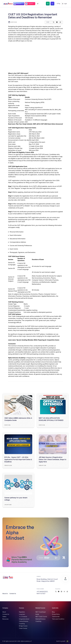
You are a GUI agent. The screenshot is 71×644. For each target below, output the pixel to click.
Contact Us (13, 594)
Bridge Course (23, 626)
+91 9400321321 (42, 592)
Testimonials (56, 617)
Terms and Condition (58, 619)
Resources (5, 619)
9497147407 (41, 593)
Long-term (22, 614)
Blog (53, 612)
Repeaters (22, 612)
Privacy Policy (56, 614)
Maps (65, 579)
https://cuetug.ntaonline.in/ (34, 108)
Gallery (4, 617)
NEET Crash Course (41, 617)
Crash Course (23, 628)
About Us (5, 594)
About (4, 612)
